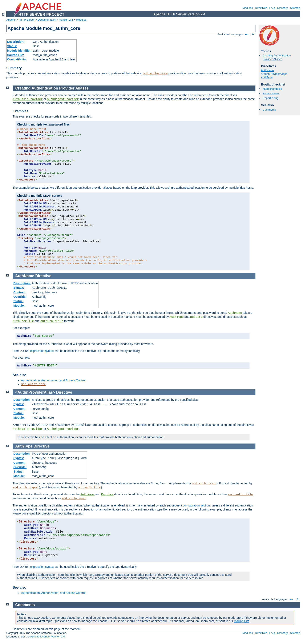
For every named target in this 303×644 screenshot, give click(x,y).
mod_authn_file (241, 494)
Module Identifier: (19, 51)
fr (253, 34)
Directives (261, 8)
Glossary (282, 8)
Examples (21, 111)
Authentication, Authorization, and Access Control (53, 380)
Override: (20, 297)
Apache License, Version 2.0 (47, 637)
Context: (19, 292)
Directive (43, 276)
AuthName (267, 70)
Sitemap (295, 8)
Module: (19, 306)
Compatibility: (17, 59)
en (247, 34)
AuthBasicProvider (28, 99)
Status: (12, 46)
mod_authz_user (74, 498)
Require (196, 317)
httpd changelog (272, 89)
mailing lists (242, 621)
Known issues (271, 93)
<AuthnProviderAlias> (274, 74)
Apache (11, 20)
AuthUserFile (23, 321)
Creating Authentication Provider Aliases (277, 57)
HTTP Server (27, 20)
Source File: (16, 55)
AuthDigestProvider (63, 99)
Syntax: (19, 288)
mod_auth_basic (204, 484)
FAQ (272, 8)
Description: (16, 42)
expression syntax (42, 351)
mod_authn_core (155, 73)
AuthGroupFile (52, 321)
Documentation (47, 20)
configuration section (196, 505)
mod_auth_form (90, 488)
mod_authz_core (33, 384)
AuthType (267, 77)
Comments (269, 110)
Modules (248, 8)
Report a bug (270, 98)
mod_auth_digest (26, 488)
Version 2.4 (66, 20)
